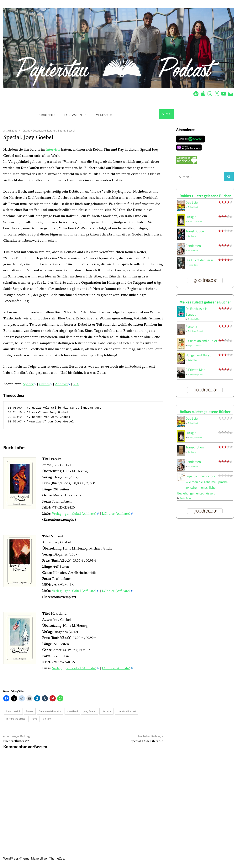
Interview (53, 149)
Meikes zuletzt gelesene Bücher (205, 302)
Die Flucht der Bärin (199, 260)
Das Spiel (192, 202)
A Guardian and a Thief (201, 341)
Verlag (57, 514)
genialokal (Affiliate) (81, 514)
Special (71, 130)
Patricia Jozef (193, 250)
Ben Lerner (192, 236)
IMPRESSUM (103, 115)
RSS (76, 384)
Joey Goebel (90, 711)
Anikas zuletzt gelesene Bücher (205, 412)
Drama (26, 130)
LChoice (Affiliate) (116, 514)
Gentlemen (193, 246)
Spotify (28, 384)
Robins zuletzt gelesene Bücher (205, 196)
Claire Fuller (192, 360)
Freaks (30, 711)
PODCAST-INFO (75, 115)
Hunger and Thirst (198, 355)
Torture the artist (15, 719)
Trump (34, 719)
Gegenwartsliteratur (44, 130)
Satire (61, 130)
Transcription (195, 447)
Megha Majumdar (195, 346)
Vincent (47, 719)
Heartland (72, 711)
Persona (191, 326)
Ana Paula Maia (194, 319)
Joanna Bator (193, 265)
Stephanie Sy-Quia (195, 374)
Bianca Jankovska (195, 222)
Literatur (106, 711)
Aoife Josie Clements (196, 331)
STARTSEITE (47, 115)
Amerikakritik (13, 711)
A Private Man (195, 370)
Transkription (195, 231)
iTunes (44, 384)
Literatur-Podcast (126, 711)
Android (61, 384)
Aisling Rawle (193, 207)
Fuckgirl (191, 217)
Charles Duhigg (185, 498)
